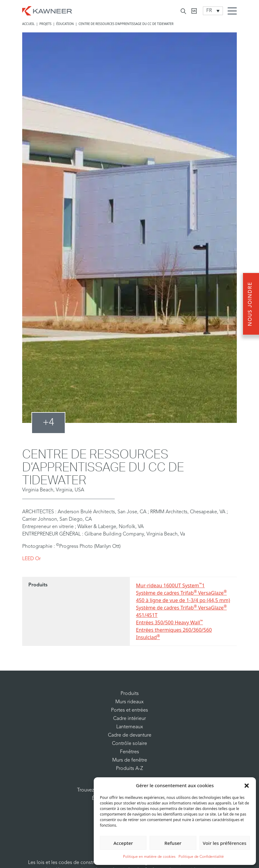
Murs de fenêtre (130, 760)
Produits (130, 694)
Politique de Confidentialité (201, 857)
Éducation (65, 24)
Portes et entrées (129, 710)
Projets (45, 24)
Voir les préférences (225, 843)
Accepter (123, 843)
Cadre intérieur (129, 719)
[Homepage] (47, 10)
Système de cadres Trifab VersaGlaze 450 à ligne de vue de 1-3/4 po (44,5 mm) (183, 596)
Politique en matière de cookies (149, 857)
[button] (247, 785)
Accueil (28, 24)
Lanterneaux (130, 727)
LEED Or (31, 559)
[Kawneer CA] (194, 11)
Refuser (173, 843)
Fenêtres (129, 752)
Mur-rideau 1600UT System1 (170, 585)
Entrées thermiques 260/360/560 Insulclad (174, 634)
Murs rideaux (129, 702)
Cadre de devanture (130, 735)
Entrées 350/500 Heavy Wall (169, 622)
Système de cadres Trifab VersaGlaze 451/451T (181, 611)
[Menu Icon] (234, 12)
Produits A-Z (129, 769)
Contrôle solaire (129, 744)
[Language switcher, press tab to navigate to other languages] (213, 11)
